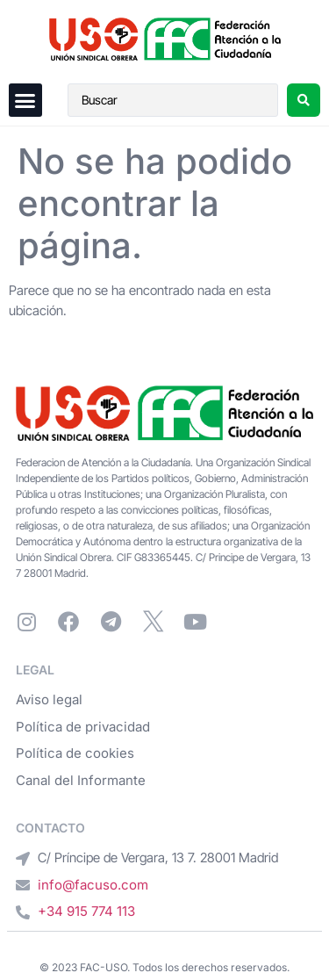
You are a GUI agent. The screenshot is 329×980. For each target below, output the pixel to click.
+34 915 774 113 (86, 911)
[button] (25, 100)
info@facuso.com (93, 885)
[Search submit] (304, 100)
